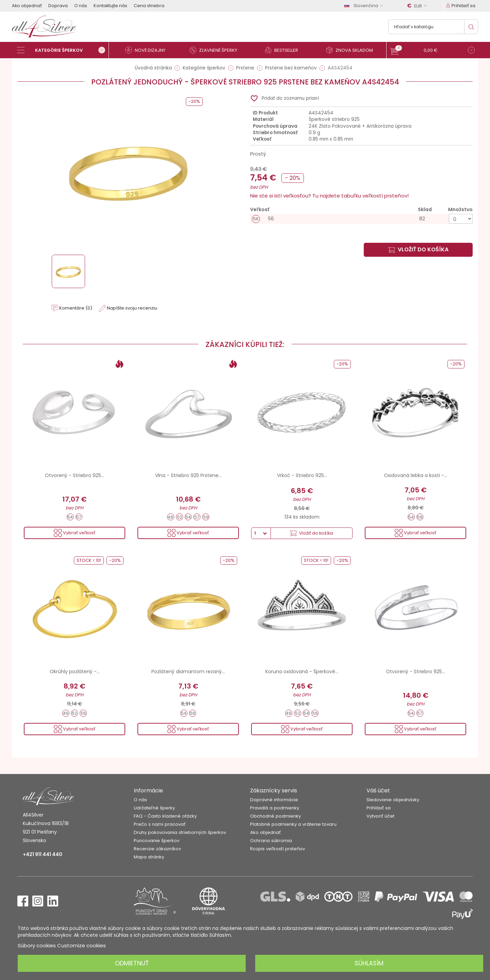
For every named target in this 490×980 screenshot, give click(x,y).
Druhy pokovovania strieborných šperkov (180, 832)
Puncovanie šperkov (157, 841)
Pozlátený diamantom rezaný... (188, 671)
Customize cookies (81, 945)
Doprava (58, 6)
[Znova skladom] (352, 50)
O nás (81, 6)
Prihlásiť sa (379, 808)
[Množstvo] (461, 219)
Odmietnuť (132, 963)
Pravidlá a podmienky (275, 808)
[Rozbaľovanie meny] (418, 6)
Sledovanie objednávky (393, 800)
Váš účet (378, 791)
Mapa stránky (149, 857)
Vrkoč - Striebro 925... (302, 475)
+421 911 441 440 (43, 854)
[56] (361, 219)
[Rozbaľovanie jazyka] (365, 6)
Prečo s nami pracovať (160, 824)
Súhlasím (369, 963)
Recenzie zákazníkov (157, 849)
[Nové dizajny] (148, 50)
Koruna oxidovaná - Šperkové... (302, 671)
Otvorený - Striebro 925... (75, 475)
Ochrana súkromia (271, 841)
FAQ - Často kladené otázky (165, 816)
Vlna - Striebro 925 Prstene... (188, 475)
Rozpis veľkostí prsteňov (277, 849)
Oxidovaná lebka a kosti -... (415, 475)
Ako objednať (27, 6)
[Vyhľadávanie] (433, 27)
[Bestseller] (284, 50)
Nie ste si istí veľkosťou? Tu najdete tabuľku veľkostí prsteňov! (329, 196)
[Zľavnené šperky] (216, 50)
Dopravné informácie (274, 800)
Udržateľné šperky (154, 808)
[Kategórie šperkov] (63, 50)
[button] (432, 51)
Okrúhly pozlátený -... (75, 671)
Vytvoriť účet (380, 816)
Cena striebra (149, 6)
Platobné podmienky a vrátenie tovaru (293, 824)
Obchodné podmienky (275, 816)
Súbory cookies (37, 945)
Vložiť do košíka (418, 249)
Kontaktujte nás (110, 6)
